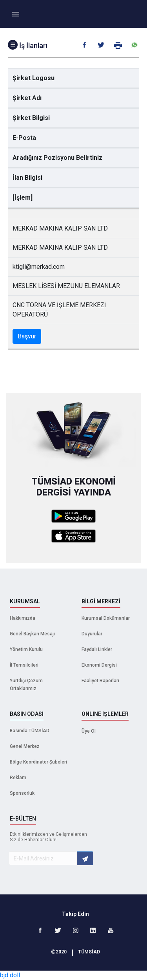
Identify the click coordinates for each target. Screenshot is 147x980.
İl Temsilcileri (24, 665)
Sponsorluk (22, 793)
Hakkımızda (23, 618)
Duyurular (92, 634)
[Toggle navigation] (16, 14)
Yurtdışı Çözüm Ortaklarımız (26, 685)
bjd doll (10, 975)
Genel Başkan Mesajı (32, 634)
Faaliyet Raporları (100, 681)
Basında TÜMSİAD (30, 731)
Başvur (27, 336)
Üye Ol (89, 731)
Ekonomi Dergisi (99, 665)
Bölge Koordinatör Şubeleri (38, 762)
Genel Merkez (25, 746)
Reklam (18, 778)
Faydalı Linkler (97, 649)
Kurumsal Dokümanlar (106, 618)
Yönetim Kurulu (26, 649)
